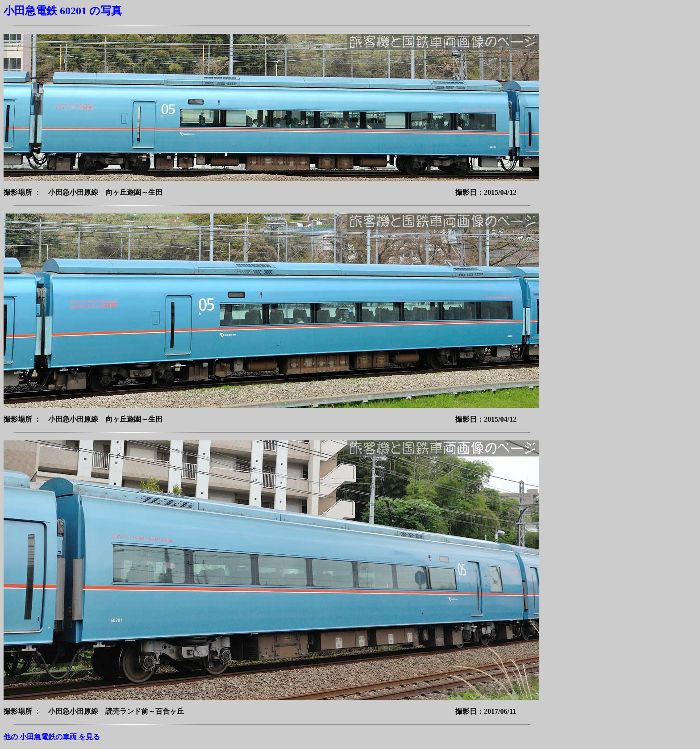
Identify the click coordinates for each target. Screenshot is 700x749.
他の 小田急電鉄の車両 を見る (52, 737)
